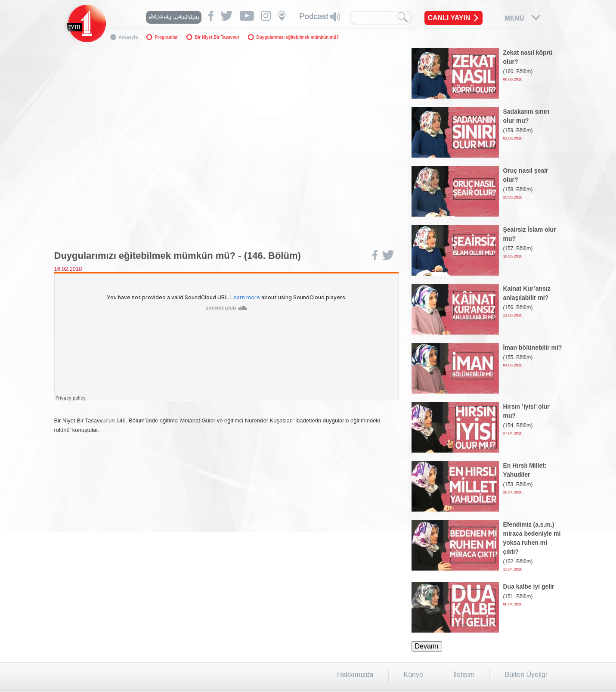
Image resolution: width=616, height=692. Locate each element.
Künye (413, 675)
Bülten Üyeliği (526, 675)
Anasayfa (128, 37)
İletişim (464, 675)
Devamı (427, 646)
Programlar (166, 37)
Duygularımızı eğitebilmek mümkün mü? (297, 37)
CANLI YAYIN (449, 18)
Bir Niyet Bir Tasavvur (217, 37)
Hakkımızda (355, 675)
